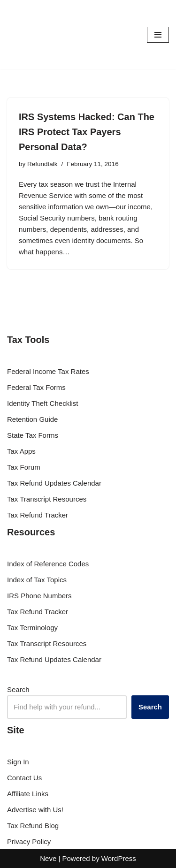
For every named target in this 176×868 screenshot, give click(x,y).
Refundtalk (42, 164)
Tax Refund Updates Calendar (54, 483)
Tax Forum (24, 467)
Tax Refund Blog (33, 826)
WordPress (119, 858)
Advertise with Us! (35, 810)
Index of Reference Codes (48, 564)
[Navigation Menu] (158, 35)
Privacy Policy (29, 841)
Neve (48, 858)
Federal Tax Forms (36, 387)
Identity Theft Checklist (42, 403)
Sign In (18, 762)
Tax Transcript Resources (47, 499)
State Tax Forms (33, 435)
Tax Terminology (32, 628)
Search (18, 689)
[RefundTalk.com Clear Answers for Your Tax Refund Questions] (35, 35)
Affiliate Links (28, 794)
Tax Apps (21, 451)
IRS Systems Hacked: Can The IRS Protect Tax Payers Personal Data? (87, 132)
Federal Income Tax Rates (48, 371)
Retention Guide (32, 419)
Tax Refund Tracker (38, 515)
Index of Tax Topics (37, 580)
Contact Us (24, 778)
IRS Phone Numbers (39, 596)
